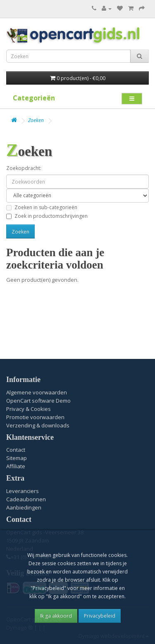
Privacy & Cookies (29, 409)
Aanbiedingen (24, 507)
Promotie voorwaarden (35, 417)
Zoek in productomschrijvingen (47, 216)
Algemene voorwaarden (37, 392)
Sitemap (17, 458)
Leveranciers (23, 491)
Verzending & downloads (38, 425)
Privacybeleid (100, 616)
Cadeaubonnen (26, 499)
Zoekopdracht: (24, 168)
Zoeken (36, 120)
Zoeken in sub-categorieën (42, 207)
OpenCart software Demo (38, 401)
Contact (16, 450)
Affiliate (16, 466)
